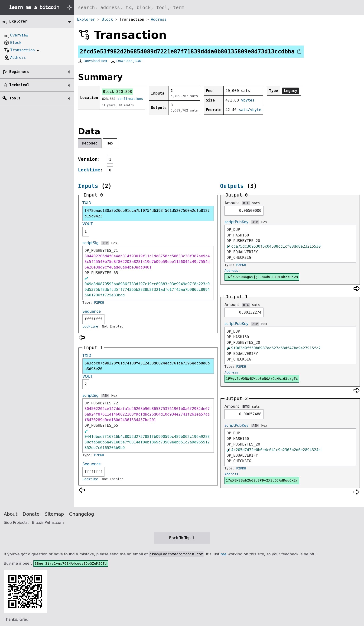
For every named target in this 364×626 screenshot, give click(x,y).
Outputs (232, 186)
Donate (31, 514)
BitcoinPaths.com (48, 523)
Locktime (89, 170)
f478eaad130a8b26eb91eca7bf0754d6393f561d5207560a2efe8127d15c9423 (147, 213)
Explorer (86, 19)
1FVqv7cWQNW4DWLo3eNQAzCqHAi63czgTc (262, 379)
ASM (105, 243)
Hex (110, 143)
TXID (87, 203)
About (11, 514)
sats (256, 203)
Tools (15, 98)
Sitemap (54, 514)
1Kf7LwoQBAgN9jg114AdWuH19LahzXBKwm (262, 277)
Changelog (82, 514)
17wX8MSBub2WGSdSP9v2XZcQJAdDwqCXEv (262, 480)
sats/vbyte (250, 110)
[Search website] (219, 7)
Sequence (92, 311)
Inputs (88, 186)
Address (159, 19)
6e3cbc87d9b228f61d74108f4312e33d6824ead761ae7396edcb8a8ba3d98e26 (147, 366)
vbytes (248, 100)
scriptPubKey (236, 222)
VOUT (88, 224)
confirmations (130, 99)
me (223, 554)
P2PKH (99, 302)
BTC (246, 203)
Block (107, 19)
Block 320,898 (117, 92)
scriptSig (90, 243)
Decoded (90, 143)
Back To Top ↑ (182, 538)
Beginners (19, 72)
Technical (19, 85)
